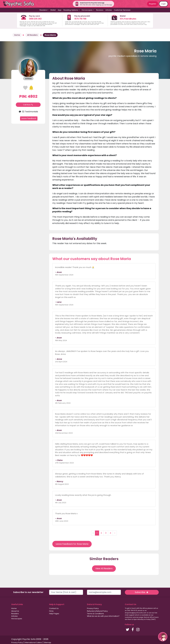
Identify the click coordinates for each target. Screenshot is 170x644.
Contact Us (54, 608)
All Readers (32, 35)
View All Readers (104, 568)
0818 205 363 (35, 19)
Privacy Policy (93, 608)
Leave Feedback (29, 118)
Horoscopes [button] (87, 10)
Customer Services (122, 10)
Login (163, 4)
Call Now (28, 105)
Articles (109, 10)
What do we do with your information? (103, 616)
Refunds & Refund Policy (97, 611)
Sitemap (47, 642)
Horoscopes (17, 619)
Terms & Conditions (95, 614)
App (60, 10)
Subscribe (142, 592)
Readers (15, 614)
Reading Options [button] (71, 10)
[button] (163, 637)
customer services (132, 617)
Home (17, 35)
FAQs (51, 611)
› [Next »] (115, 533)
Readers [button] (43, 10)
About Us (15, 611)
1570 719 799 (80, 19)
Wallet (53, 10)
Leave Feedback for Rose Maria (72, 544)
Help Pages (54, 614)
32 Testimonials (28, 112)
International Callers (33, 642)
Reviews (100, 10)
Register (153, 4)
